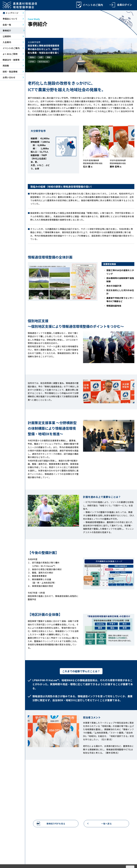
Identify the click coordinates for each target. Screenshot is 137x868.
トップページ (11, 13)
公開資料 (7, 37)
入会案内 (7, 42)
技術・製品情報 (10, 72)
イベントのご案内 (11, 48)
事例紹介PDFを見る (56, 824)
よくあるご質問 (10, 54)
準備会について (10, 19)
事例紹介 (7, 31)
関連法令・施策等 (11, 60)
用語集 (6, 66)
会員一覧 (7, 25)
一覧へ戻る (106, 824)
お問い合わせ (9, 78)
